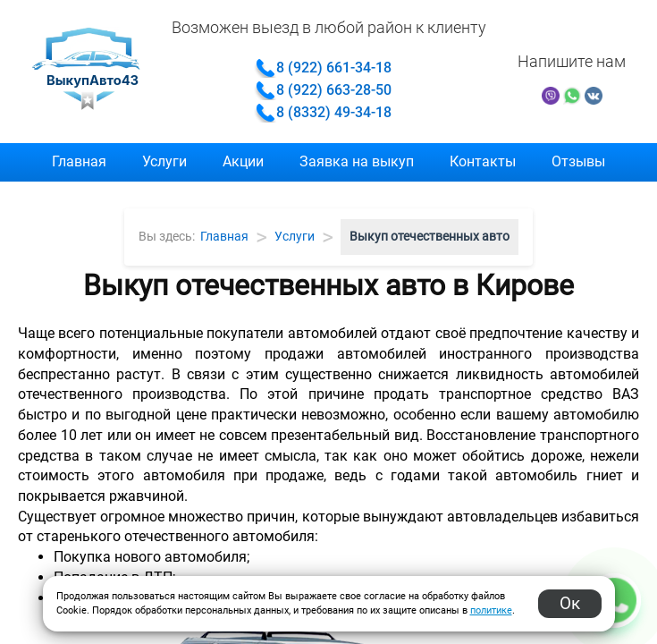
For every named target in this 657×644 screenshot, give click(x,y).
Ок (570, 603)
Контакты (483, 161)
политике (491, 610)
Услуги (164, 161)
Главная (79, 161)
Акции (243, 161)
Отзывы (578, 161)
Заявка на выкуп (357, 161)
